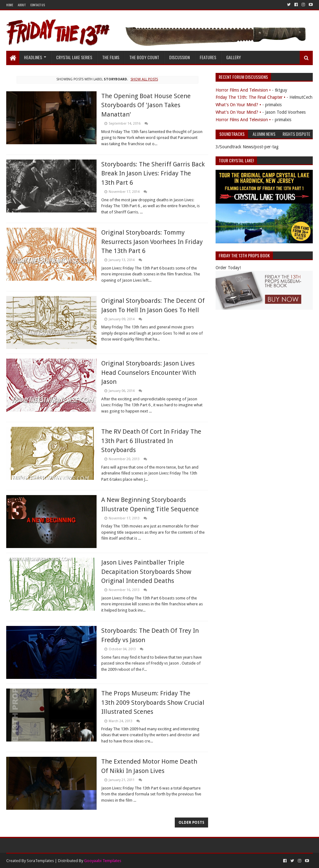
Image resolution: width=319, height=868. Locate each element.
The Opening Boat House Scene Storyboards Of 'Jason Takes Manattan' (146, 105)
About (22, 5)
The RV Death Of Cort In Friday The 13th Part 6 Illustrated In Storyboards (151, 441)
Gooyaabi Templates (103, 861)
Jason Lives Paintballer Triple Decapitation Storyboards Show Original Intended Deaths (146, 572)
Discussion (179, 57)
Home (10, 5)
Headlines (33, 57)
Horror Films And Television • (243, 90)
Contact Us (38, 5)
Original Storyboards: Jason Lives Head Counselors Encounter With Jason (149, 372)
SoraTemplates (40, 861)
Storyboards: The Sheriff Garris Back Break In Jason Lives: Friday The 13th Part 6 (153, 173)
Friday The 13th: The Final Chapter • (250, 97)
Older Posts (191, 823)
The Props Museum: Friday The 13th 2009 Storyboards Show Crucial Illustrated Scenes (153, 702)
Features (208, 57)
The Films (111, 57)
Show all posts (144, 79)
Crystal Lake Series (74, 57)
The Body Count (144, 57)
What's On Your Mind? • (238, 105)
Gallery (233, 57)
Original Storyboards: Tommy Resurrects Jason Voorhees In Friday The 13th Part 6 (152, 242)
